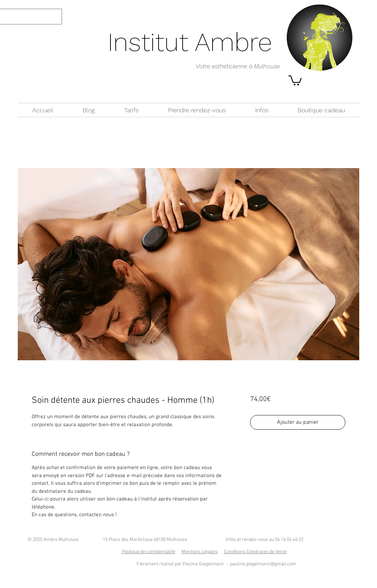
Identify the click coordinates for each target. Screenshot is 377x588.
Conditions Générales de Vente (255, 552)
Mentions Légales (200, 552)
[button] (295, 80)
